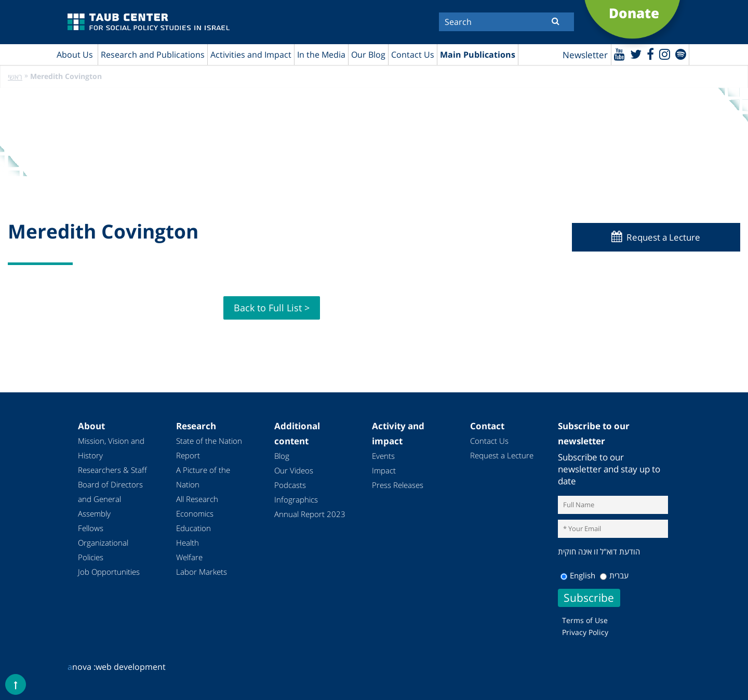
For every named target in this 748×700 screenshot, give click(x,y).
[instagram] (665, 54)
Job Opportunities (109, 572)
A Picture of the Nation (203, 477)
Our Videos (294, 470)
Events (383, 456)
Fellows (91, 528)
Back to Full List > (272, 308)
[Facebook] (650, 54)
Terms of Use (585, 620)
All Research (197, 499)
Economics (195, 513)
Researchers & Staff (112, 470)
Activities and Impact (251, 55)
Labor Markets (202, 572)
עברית (614, 575)
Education (193, 528)
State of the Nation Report (209, 448)
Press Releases (398, 485)
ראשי (15, 77)
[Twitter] (636, 54)
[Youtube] (619, 54)
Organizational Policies (103, 550)
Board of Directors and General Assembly (110, 499)
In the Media (321, 55)
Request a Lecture (663, 237)
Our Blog (368, 55)
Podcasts (290, 485)
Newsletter (585, 55)
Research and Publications (153, 55)
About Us (75, 55)
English (578, 575)
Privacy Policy (585, 632)
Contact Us (413, 55)
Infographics (296, 499)
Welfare (189, 557)
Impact (384, 470)
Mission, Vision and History (111, 448)
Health (188, 543)
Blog (282, 456)
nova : (82, 667)
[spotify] (681, 54)
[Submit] (556, 21)
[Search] (506, 22)
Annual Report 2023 (310, 514)
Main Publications (478, 55)
